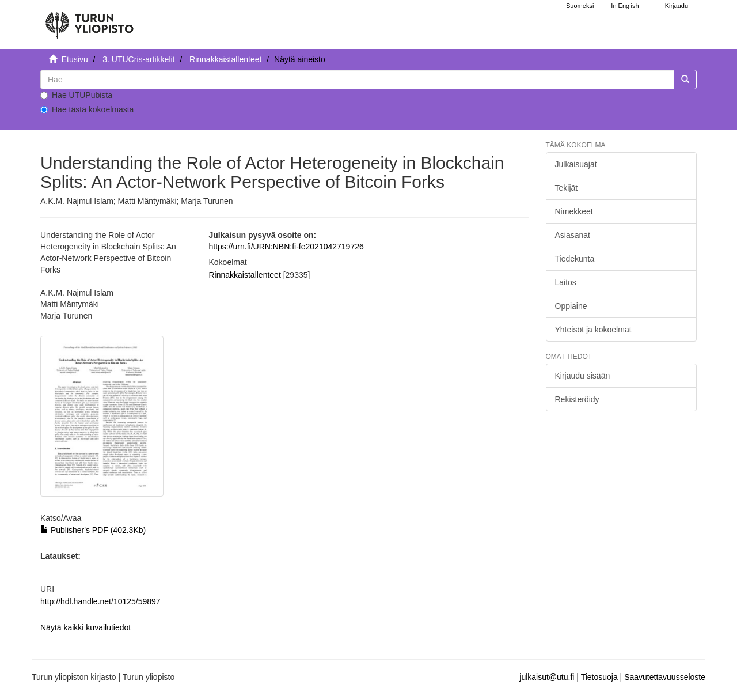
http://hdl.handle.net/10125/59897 (100, 601)
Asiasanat (573, 235)
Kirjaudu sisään (583, 376)
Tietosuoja (599, 677)
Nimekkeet (574, 211)
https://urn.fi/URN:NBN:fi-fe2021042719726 (286, 247)
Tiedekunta (575, 259)
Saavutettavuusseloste (665, 677)
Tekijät (567, 188)
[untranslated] (357, 80)
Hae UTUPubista (76, 95)
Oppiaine (571, 306)
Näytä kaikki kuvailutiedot (86, 627)
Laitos (566, 282)
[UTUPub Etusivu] (89, 20)
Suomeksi (580, 6)
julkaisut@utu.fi (547, 677)
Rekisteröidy (577, 399)
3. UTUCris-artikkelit (138, 59)
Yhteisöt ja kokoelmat (593, 330)
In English (625, 6)
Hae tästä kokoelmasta (87, 109)
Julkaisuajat (576, 164)
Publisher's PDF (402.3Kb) (93, 530)
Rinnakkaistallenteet (225, 59)
